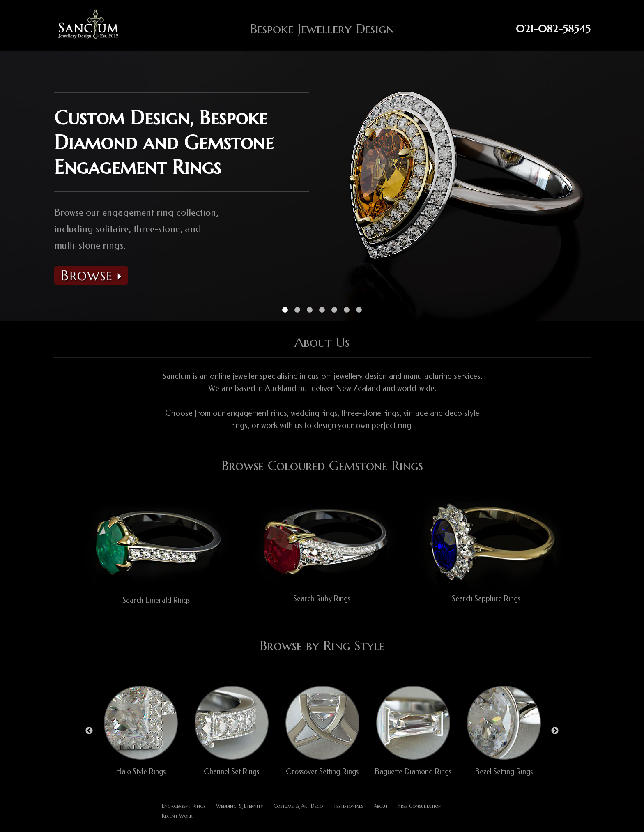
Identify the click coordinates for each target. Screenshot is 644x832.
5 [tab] (334, 310)
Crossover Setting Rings (322, 772)
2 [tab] (297, 310)
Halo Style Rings (141, 772)
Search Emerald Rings (156, 600)
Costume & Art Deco (298, 806)
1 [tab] (285, 310)
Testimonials (348, 806)
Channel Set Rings (231, 772)
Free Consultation (420, 806)
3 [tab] (310, 310)
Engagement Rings (184, 806)
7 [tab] (359, 310)
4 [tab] (322, 310)
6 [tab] (347, 310)
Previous (89, 731)
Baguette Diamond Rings (413, 772)
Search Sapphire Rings (486, 599)
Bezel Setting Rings (504, 772)
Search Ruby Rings (322, 599)
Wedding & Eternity (239, 806)
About (381, 806)
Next (555, 731)
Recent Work (177, 816)
